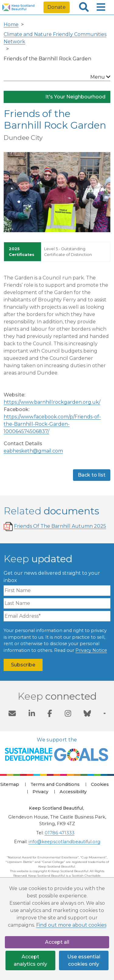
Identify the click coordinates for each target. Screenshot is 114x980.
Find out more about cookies (71, 925)
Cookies (100, 784)
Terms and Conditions (55, 784)
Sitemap (10, 784)
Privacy (40, 792)
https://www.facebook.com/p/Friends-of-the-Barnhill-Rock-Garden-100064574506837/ (52, 424)
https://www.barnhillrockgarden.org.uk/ (52, 402)
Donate (57, 7)
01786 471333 (60, 833)
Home (11, 25)
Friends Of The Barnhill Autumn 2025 (60, 526)
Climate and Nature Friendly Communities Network (55, 38)
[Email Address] (57, 616)
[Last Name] (57, 603)
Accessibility (73, 792)
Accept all (57, 942)
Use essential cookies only (84, 960)
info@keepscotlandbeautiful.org (64, 842)
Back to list (92, 475)
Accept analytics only (30, 960)
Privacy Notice (91, 650)
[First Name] (57, 591)
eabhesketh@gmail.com (33, 451)
